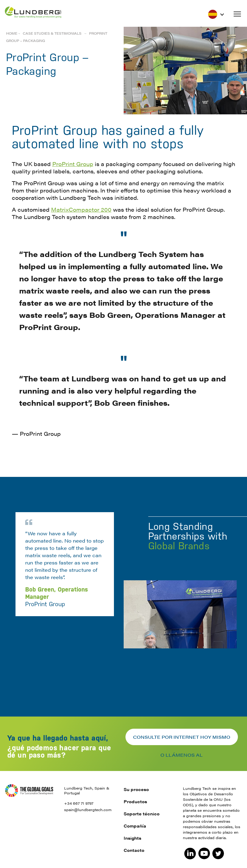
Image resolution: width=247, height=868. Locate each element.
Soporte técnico (142, 814)
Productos (135, 801)
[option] (124, 578)
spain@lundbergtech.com (88, 810)
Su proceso (136, 789)
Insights (132, 838)
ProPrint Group (73, 164)
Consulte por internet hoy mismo (182, 737)
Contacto (134, 850)
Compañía (135, 826)
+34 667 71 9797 (79, 803)
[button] (237, 14)
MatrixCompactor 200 (81, 209)
